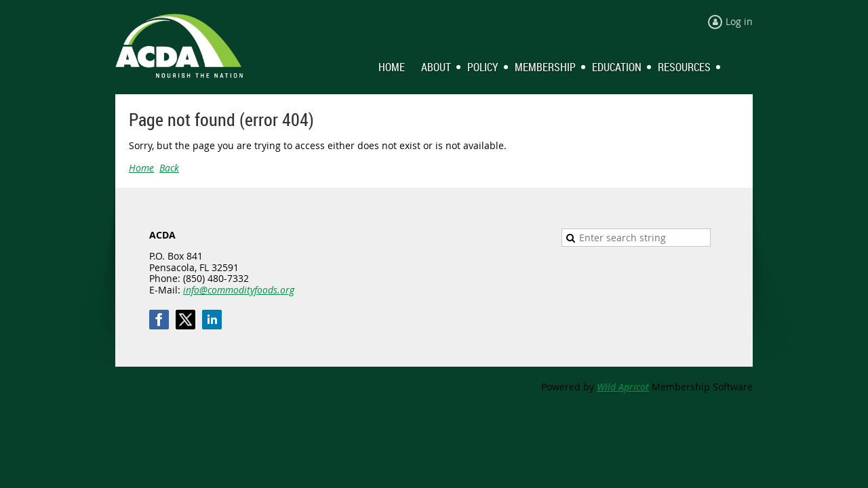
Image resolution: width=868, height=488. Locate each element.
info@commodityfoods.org (239, 290)
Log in (739, 21)
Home (141, 168)
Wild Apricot (623, 387)
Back (169, 168)
